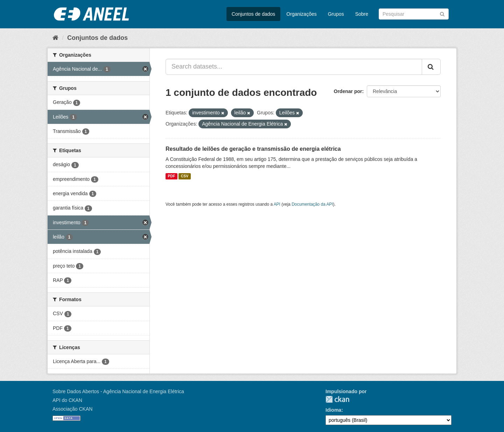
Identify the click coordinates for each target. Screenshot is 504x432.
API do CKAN (67, 400)
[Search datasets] (414, 14)
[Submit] (442, 13)
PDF (171, 176)
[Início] (55, 38)
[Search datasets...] (294, 67)
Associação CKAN (72, 409)
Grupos (336, 14)
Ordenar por (348, 91)
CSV (185, 176)
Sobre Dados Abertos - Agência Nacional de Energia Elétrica (118, 391)
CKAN (337, 399)
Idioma (333, 410)
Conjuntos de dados (254, 14)
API (277, 204)
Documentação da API (312, 204)
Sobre (362, 14)
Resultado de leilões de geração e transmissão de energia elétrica (253, 149)
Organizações (301, 14)
